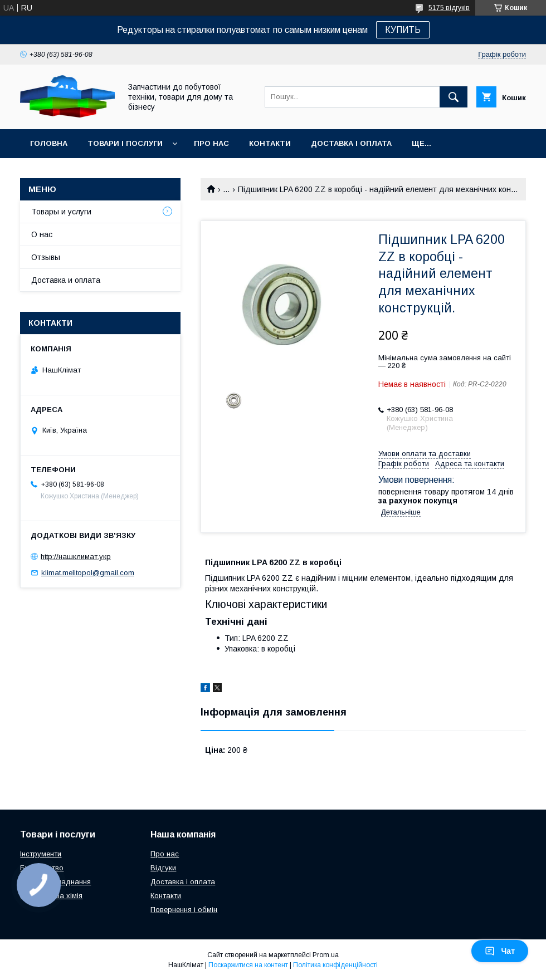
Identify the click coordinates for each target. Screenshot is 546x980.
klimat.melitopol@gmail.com (88, 573)
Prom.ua (326, 955)
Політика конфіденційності (335, 965)
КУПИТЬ (403, 30)
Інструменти (41, 854)
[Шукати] (454, 97)
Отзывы (46, 257)
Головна (49, 143)
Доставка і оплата (351, 143)
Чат (500, 951)
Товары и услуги (61, 212)
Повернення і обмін (184, 910)
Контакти (270, 143)
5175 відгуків (449, 8)
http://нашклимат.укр (76, 557)
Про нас (211, 143)
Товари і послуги (125, 143)
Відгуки (163, 868)
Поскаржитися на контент (248, 965)
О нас (42, 234)
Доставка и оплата (66, 280)
